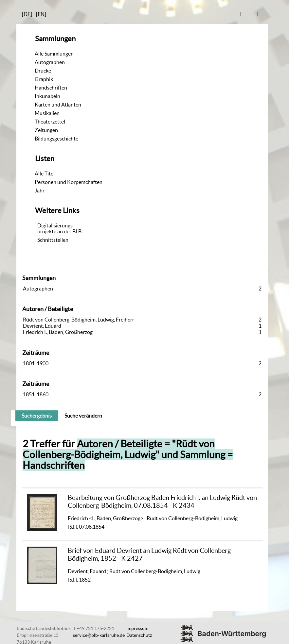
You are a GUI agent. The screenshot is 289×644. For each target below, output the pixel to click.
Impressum (137, 628)
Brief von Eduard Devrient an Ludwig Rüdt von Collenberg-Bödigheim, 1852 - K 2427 (150, 554)
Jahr (40, 190)
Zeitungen (46, 130)
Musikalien (47, 113)
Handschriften (51, 88)
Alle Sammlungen (54, 54)
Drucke (43, 71)
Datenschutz (139, 635)
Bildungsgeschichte (56, 139)
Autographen (50, 62)
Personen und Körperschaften (69, 182)
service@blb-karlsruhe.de (99, 635)
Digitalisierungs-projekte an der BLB (59, 228)
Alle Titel (45, 173)
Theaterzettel (50, 122)
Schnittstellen (53, 240)
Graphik (44, 79)
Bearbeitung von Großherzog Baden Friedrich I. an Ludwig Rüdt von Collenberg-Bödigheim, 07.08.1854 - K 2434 (162, 501)
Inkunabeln (47, 96)
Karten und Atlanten (58, 105)
